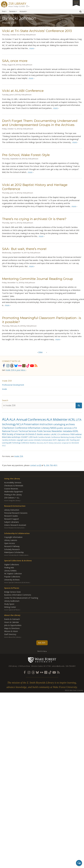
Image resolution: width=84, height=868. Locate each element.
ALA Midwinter (57, 419)
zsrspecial (65, 443)
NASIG (53, 428)
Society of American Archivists (21, 434)
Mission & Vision (11, 631)
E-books (39, 434)
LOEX (31, 437)
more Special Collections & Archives (17, 582)
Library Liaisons (11, 540)
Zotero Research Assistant (15, 525)
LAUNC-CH (55, 434)
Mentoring (64, 437)
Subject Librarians (12, 522)
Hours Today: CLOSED (17, 6)
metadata (67, 431)
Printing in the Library (13, 495)
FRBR (72, 434)
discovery (40, 443)
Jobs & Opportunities (13, 625)
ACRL (72, 420)
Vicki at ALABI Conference (23, 91)
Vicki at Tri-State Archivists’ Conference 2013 (37, 31)
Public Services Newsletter (50, 431)
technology (9, 424)
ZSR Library (17, 3)
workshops (16, 437)
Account (23, 11)
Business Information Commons (18, 595)
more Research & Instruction (14, 528)
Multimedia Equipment (13, 492)
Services (12, 11)
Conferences (37, 419)
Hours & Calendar (12, 622)
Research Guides (11, 516)
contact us (34, 465)
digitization (62, 440)
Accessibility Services (13, 483)
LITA (79, 420)
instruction (46, 424)
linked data (7, 437)
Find (4, 11)
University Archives (12, 580)
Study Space (9, 604)
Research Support (12, 519)
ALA (5, 419)
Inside (4, 389)
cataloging (59, 424)
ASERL (75, 431)
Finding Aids (9, 568)
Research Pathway (12, 546)
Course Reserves (11, 489)
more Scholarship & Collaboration (16, 555)
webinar (78, 434)
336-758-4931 (52, 465)
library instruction (55, 443)
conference (65, 434)
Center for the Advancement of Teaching (21, 598)
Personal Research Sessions (16, 513)
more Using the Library (12, 500)
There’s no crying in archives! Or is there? (34, 219)
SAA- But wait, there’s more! (24, 249)
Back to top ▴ (42, 651)
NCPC (55, 440)
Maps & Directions (12, 628)
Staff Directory (10, 634)
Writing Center (10, 607)
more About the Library (12, 637)
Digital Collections (12, 565)
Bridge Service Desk (12, 592)
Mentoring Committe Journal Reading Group (37, 279)
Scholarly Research (12, 549)
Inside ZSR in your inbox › (16, 370)
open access (29, 440)
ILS (70, 443)
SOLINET (25, 437)
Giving (76, 2)
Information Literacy (39, 428)
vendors (47, 434)
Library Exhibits (10, 571)
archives (70, 424)
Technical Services (27, 431)
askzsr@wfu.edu (58, 666)
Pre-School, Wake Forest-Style (26, 155)
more (32, 48)
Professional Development (13, 385)
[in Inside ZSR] (39, 405)
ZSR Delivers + (12, 498)
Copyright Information (13, 537)
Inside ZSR (7, 381)
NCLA (20, 424)
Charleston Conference (15, 428)
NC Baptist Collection (13, 574)
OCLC (4, 446)
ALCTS (46, 443)
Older (40, 352)
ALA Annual (18, 419)
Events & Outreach (12, 619)
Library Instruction (12, 510)
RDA (4, 434)
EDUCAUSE (75, 443)
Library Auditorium (12, 601)
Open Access (10, 543)
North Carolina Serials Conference (47, 437)
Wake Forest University (42, 660)
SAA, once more (15, 61)
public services (64, 428)
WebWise (33, 443)
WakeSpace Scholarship (14, 552)
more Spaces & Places (12, 610)
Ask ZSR (41, 643)
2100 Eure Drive (24, 666)
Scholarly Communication (43, 440)
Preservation (31, 424)
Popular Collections (12, 577)
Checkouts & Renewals (14, 486)
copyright (20, 440)
